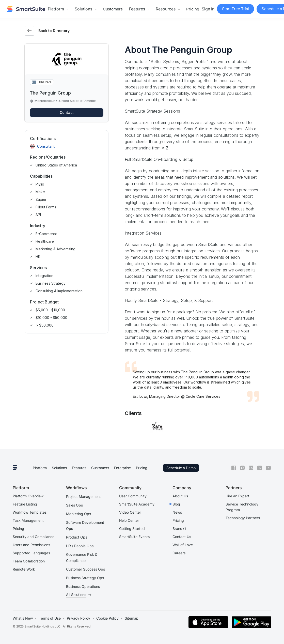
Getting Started (132, 528)
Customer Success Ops (85, 569)
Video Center (130, 512)
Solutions (59, 468)
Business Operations (83, 586)
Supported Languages (31, 553)
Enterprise (122, 468)
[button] (58, 9)
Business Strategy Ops (85, 578)
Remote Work (24, 569)
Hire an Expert (237, 496)
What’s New (23, 618)
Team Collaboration (29, 561)
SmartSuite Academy (137, 504)
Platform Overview (28, 496)
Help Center (129, 520)
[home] (26, 9)
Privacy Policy (78, 618)
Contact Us (182, 537)
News (177, 512)
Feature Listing (25, 504)
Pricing (193, 9)
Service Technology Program (242, 507)
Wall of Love (183, 545)
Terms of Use (50, 618)
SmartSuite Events (134, 537)
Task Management (28, 520)
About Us (180, 496)
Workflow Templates (30, 512)
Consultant (46, 146)
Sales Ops (74, 505)
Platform (40, 468)
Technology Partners (243, 518)
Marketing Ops (78, 514)
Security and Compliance (34, 537)
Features (79, 468)
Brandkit (179, 528)
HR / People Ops (80, 546)
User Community (133, 496)
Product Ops (77, 537)
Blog (176, 504)
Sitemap (132, 618)
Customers (113, 9)
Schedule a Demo (181, 468)
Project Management (83, 496)
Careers (179, 553)
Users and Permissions (31, 545)
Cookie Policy (107, 618)
